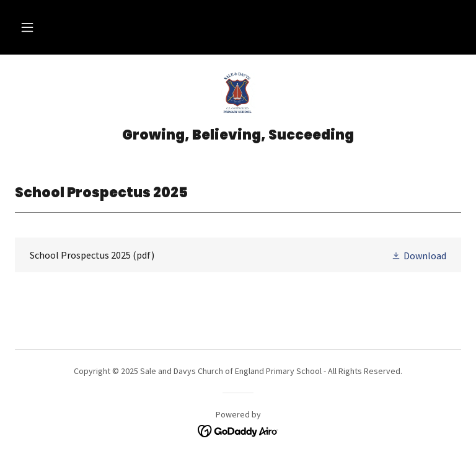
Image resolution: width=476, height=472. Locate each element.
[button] (27, 27)
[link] (238, 94)
